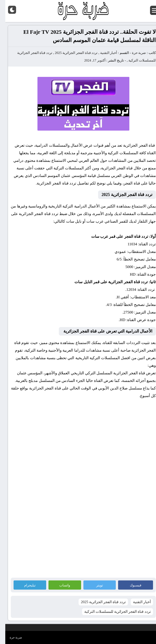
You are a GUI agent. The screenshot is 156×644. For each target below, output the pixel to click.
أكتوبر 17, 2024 (90, 60)
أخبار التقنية (103, 53)
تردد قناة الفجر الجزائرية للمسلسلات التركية (112, 612)
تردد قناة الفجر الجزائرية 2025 (71, 53)
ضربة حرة (134, 53)
